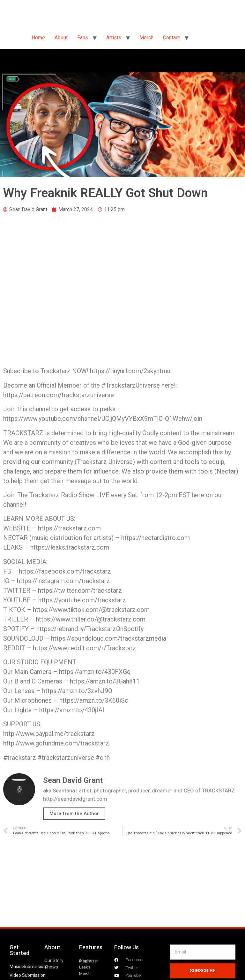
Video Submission (28, 975)
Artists (114, 38)
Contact (171, 38)
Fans (83, 38)
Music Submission (28, 967)
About (61, 38)
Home (38, 38)
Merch (146, 38)
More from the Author (74, 814)
